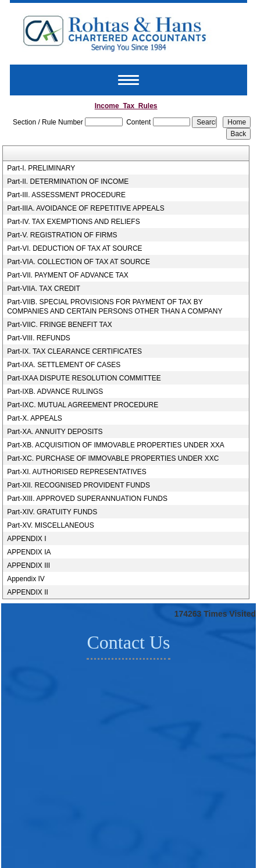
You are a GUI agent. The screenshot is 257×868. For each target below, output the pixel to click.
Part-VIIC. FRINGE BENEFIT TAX (60, 325)
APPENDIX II (28, 592)
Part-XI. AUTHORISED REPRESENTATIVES (77, 472)
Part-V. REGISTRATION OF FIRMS (62, 235)
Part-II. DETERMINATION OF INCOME (68, 182)
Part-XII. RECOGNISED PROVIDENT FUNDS (78, 485)
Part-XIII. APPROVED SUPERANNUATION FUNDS (87, 499)
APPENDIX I (26, 539)
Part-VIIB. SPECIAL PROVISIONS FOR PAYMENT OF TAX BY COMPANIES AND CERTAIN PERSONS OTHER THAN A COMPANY (115, 307)
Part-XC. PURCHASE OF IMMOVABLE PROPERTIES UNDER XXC (113, 458)
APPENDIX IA (29, 552)
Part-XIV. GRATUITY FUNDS (52, 512)
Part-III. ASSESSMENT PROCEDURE (66, 195)
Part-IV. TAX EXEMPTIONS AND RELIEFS (74, 222)
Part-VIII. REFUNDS (39, 338)
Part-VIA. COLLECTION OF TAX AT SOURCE (78, 262)
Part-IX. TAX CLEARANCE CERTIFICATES (74, 351)
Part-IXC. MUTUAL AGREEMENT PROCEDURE (83, 405)
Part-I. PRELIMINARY (41, 168)
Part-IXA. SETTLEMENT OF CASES (64, 365)
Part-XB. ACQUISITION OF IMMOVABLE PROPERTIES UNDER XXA (116, 445)
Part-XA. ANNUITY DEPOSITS (55, 432)
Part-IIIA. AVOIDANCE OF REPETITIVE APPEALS (86, 208)
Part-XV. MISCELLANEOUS (51, 525)
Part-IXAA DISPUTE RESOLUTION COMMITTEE (84, 378)
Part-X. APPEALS (35, 418)
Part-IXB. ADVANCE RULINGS (55, 392)
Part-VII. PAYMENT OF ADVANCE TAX (68, 275)
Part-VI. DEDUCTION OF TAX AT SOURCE (74, 248)
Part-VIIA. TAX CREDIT (44, 289)
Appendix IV (26, 579)
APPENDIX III (28, 565)
